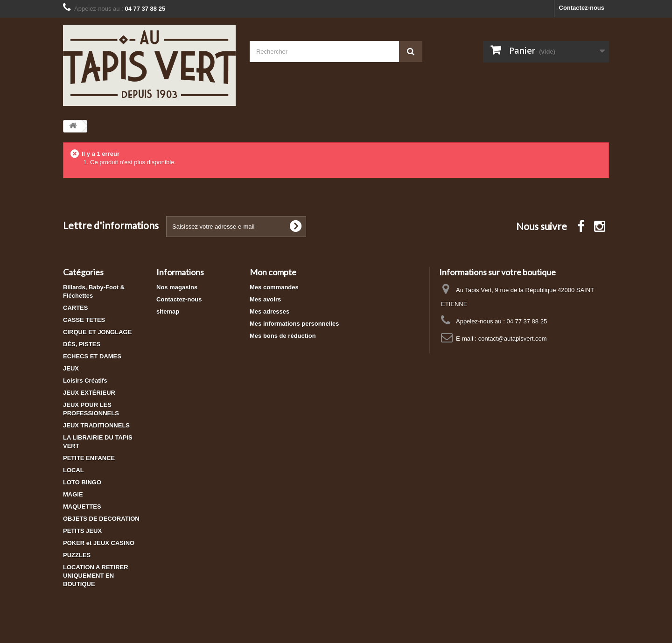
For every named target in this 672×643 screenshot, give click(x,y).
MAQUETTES (82, 507)
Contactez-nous (582, 8)
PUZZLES (77, 555)
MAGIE (73, 494)
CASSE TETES (84, 320)
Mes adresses (269, 311)
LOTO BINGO (82, 482)
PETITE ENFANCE (89, 458)
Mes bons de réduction (283, 336)
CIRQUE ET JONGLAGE (97, 332)
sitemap (168, 311)
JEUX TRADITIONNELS (96, 425)
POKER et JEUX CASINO (99, 543)
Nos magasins (177, 287)
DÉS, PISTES (82, 344)
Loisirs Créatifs (85, 381)
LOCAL (73, 470)
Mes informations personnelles (294, 324)
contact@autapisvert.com (513, 339)
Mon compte (273, 272)
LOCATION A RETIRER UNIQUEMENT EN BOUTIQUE (96, 576)
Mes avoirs (265, 299)
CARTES (75, 308)
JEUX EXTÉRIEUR (89, 393)
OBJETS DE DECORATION (101, 519)
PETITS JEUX (82, 531)
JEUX (71, 368)
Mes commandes (274, 287)
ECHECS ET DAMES (92, 356)
